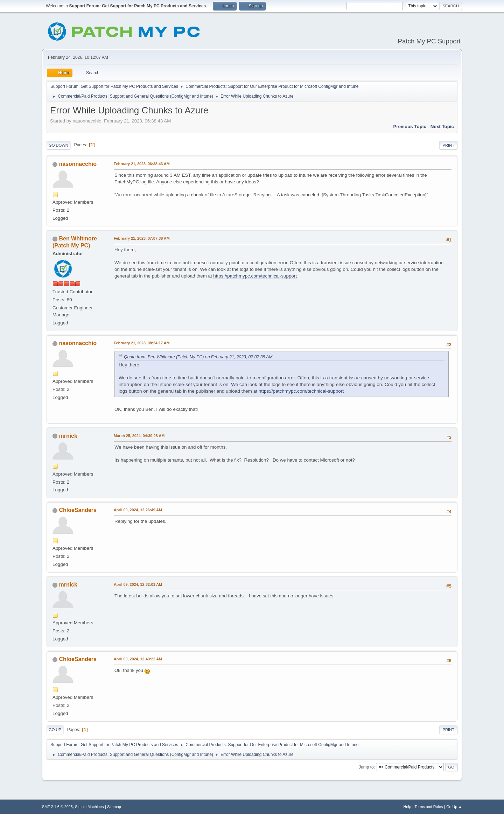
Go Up (55, 730)
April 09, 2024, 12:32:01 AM (138, 584)
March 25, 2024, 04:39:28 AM (139, 436)
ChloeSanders (78, 510)
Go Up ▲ (454, 807)
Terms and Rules (429, 807)
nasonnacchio (78, 164)
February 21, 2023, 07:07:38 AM (142, 238)
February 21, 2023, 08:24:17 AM (142, 343)
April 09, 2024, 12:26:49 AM (138, 510)
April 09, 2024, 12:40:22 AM (138, 659)
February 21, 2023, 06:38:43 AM (142, 164)
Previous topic (410, 127)
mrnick (68, 436)
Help (407, 807)
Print (448, 145)
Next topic (442, 127)
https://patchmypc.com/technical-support (255, 276)
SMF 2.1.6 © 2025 (57, 807)
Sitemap (114, 807)
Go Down (58, 145)
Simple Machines (89, 807)
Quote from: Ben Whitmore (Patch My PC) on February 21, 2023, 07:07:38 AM (198, 357)
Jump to (366, 767)
